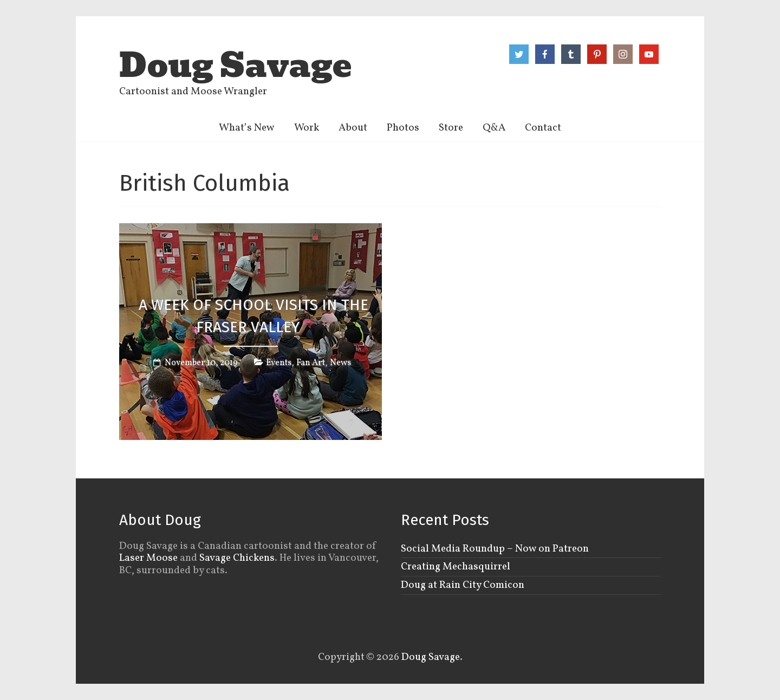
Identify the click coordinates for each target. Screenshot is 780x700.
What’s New (247, 128)
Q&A (494, 128)
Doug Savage (236, 66)
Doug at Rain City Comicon (463, 585)
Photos (403, 128)
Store (451, 128)
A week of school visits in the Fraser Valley (253, 316)
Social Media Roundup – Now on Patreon (495, 549)
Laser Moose (148, 558)
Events (279, 363)
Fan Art (311, 363)
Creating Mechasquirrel (456, 567)
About (353, 128)
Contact (543, 128)
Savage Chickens (237, 558)
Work (307, 128)
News (340, 363)
